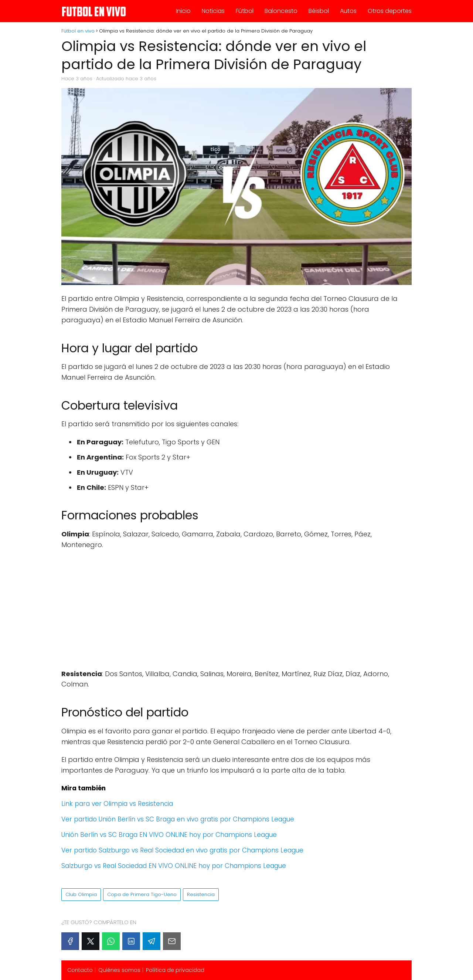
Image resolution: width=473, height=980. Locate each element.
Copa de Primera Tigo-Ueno (142, 894)
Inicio (183, 11)
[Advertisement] (236, 610)
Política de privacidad (175, 970)
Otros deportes (390, 11)
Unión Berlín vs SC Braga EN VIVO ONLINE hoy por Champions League (169, 835)
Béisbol (319, 11)
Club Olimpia (81, 894)
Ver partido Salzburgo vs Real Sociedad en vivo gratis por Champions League (182, 850)
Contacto (80, 970)
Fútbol (245, 11)
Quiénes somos (119, 970)
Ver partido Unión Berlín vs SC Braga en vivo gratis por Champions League (178, 819)
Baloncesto (281, 11)
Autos (348, 11)
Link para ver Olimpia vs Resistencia (117, 804)
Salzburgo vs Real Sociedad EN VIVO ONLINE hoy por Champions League (174, 866)
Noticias (213, 11)
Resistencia (201, 894)
